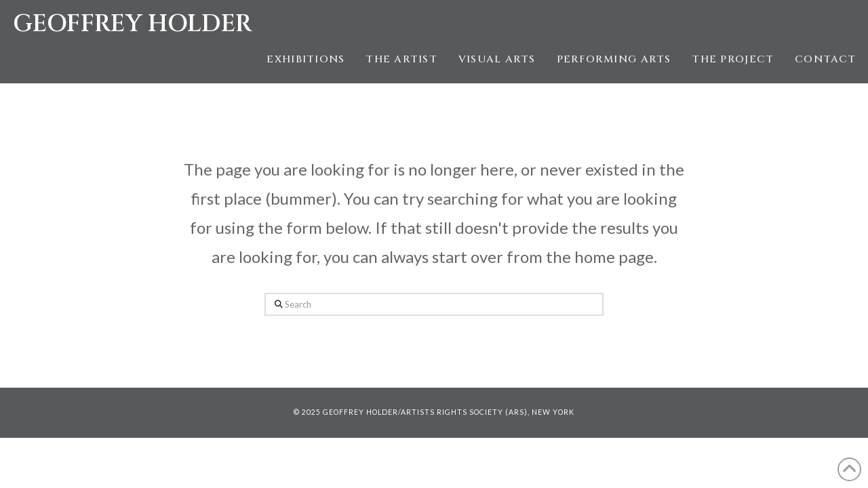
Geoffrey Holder (133, 24)
